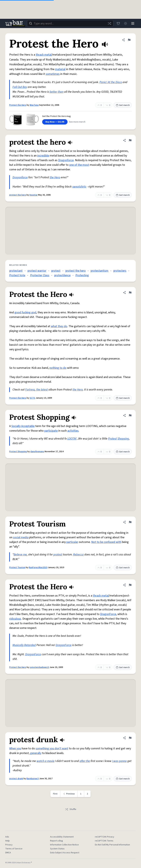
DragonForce (108, 614)
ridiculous (15, 619)
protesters (120, 271)
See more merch (77, 122)
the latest (42, 390)
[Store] (118, 23)
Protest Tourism (17, 568)
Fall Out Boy (20, 87)
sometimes (53, 74)
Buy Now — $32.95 (55, 122)
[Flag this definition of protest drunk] (130, 738)
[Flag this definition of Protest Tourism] (130, 522)
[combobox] (70, 23)
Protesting (82, 275)
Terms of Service (14, 849)
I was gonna (119, 761)
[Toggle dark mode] (126, 23)
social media (21, 537)
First (55, 794)
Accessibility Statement (62, 837)
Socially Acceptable (23, 426)
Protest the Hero (18, 105)
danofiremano (37, 452)
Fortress (30, 390)
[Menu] (133, 23)
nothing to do (58, 368)
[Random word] (109, 23)
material (60, 69)
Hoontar (34, 195)
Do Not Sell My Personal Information (112, 845)
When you (15, 749)
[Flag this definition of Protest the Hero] (129, 40)
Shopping (123, 439)
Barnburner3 (33, 779)
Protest (112, 439)
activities (73, 431)
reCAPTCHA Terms (104, 841)
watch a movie (45, 761)
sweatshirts (79, 187)
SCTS (32, 398)
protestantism (99, 271)
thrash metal (44, 55)
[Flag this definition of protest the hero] (130, 140)
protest (56, 271)
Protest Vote (17, 275)
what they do (59, 326)
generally (36, 753)
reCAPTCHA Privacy (105, 837)
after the (85, 761)
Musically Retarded (24, 645)
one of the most (79, 165)
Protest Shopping (18, 452)
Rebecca (78, 555)
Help (7, 841)
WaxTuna (34, 105)
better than (56, 92)
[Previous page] (69, 794)
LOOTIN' (72, 439)
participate (51, 431)
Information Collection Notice (64, 845)
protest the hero (18, 195)
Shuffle (71, 809)
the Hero (55, 177)
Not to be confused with (106, 542)
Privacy (9, 845)
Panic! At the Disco (111, 82)
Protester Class (40, 275)
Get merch (123, 105)
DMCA (8, 853)
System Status (57, 849)
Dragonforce (66, 160)
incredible (43, 156)
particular (72, 542)
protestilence (62, 275)
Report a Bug (56, 841)
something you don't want (52, 749)
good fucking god (25, 312)
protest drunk (16, 779)
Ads (7, 837)
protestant (16, 271)
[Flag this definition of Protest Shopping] (130, 415)
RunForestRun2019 (38, 568)
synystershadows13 (39, 667)
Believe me (20, 555)
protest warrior (37, 271)
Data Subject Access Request (65, 853)
